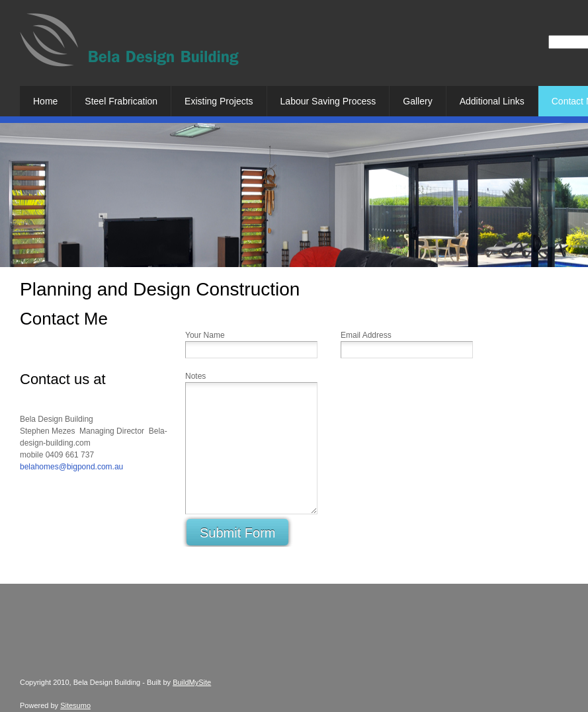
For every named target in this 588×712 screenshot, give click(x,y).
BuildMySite (192, 682)
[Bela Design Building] (129, 45)
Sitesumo (75, 705)
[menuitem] (45, 101)
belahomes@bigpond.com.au (71, 467)
